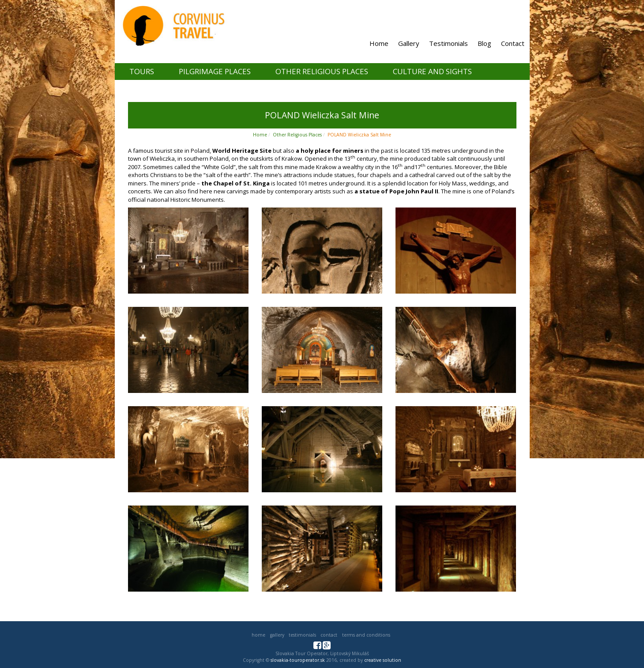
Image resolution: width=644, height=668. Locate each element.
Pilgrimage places (215, 71)
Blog (484, 43)
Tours (142, 71)
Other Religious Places (322, 71)
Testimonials (448, 43)
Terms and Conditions (366, 635)
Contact (513, 43)
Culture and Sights (432, 71)
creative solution (383, 660)
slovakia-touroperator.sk (298, 660)
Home (379, 43)
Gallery (409, 43)
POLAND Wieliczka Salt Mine (359, 135)
